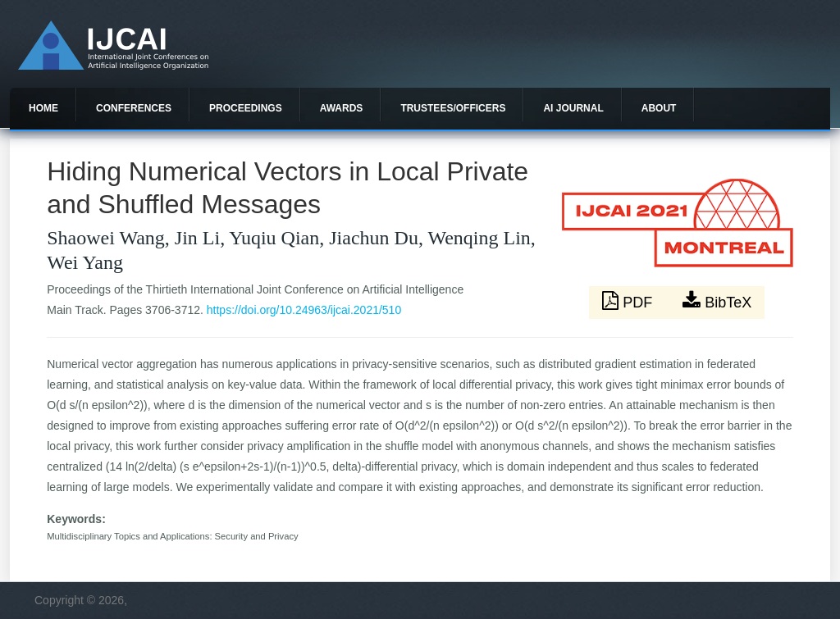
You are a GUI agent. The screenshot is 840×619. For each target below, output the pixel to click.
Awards (342, 108)
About (659, 108)
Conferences (134, 108)
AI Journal (573, 108)
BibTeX (717, 301)
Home (43, 108)
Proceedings (246, 108)
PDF (629, 301)
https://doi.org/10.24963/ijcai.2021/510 (304, 310)
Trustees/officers (453, 108)
